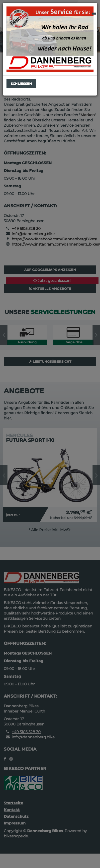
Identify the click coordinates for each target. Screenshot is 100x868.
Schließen (21, 84)
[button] (94, 14)
